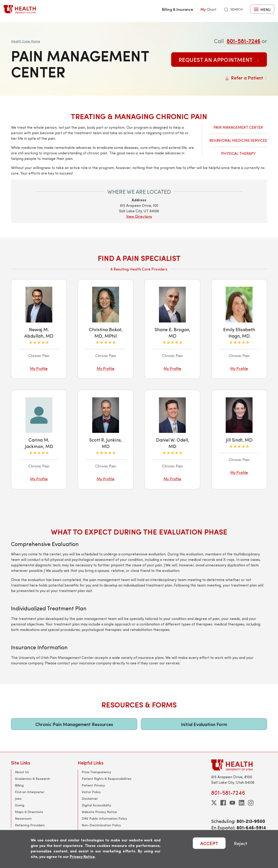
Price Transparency (96, 772)
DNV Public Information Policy (104, 818)
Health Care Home (26, 41)
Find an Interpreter (30, 792)
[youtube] (232, 803)
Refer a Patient (246, 78)
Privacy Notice (82, 856)
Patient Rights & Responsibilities (107, 779)
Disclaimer (90, 798)
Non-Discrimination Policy (101, 825)
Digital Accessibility (96, 805)
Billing (19, 785)
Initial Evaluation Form (204, 724)
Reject (241, 843)
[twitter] (214, 803)
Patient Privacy (93, 785)
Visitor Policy (91, 792)
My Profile (39, 368)
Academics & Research (32, 779)
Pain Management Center (238, 127)
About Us (22, 772)
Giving (20, 805)
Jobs (18, 798)
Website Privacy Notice (99, 812)
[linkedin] (242, 803)
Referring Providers (30, 825)
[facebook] (223, 803)
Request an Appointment (219, 60)
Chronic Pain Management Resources (74, 724)
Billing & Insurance (178, 9)
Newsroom (23, 818)
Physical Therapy (238, 153)
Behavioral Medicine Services (238, 140)
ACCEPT (209, 843)
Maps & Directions (29, 812)
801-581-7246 (243, 41)
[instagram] (251, 803)
